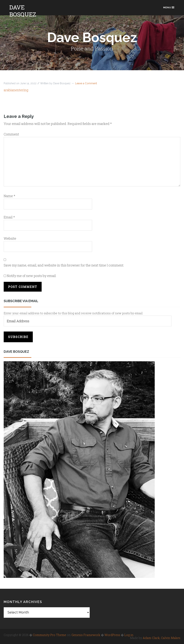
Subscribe (18, 337)
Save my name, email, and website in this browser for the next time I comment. (64, 265)
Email (9, 217)
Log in (129, 635)
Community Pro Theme (49, 635)
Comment (11, 134)
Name (9, 196)
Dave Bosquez (23, 11)
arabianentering (16, 90)
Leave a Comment (86, 83)
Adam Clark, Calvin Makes (162, 638)
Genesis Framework (86, 635)
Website (10, 238)
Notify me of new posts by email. (32, 276)
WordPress (112, 635)
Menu (169, 7)
